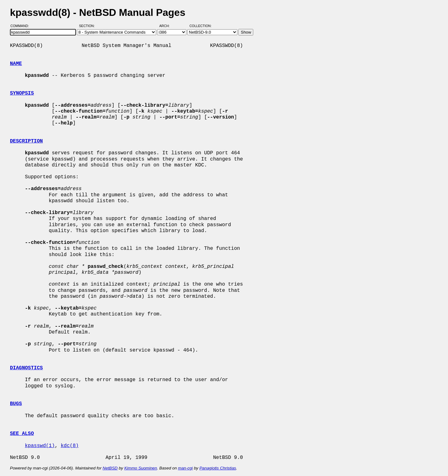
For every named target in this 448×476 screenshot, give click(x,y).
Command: (22, 26)
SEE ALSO (22, 434)
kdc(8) (70, 446)
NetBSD (110, 468)
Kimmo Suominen (140, 468)
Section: (88, 26)
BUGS (16, 404)
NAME (16, 64)
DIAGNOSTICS (26, 368)
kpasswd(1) (40, 446)
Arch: (167, 26)
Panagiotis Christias (218, 468)
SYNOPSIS (22, 93)
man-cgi (185, 468)
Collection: (201, 26)
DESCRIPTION (26, 141)
